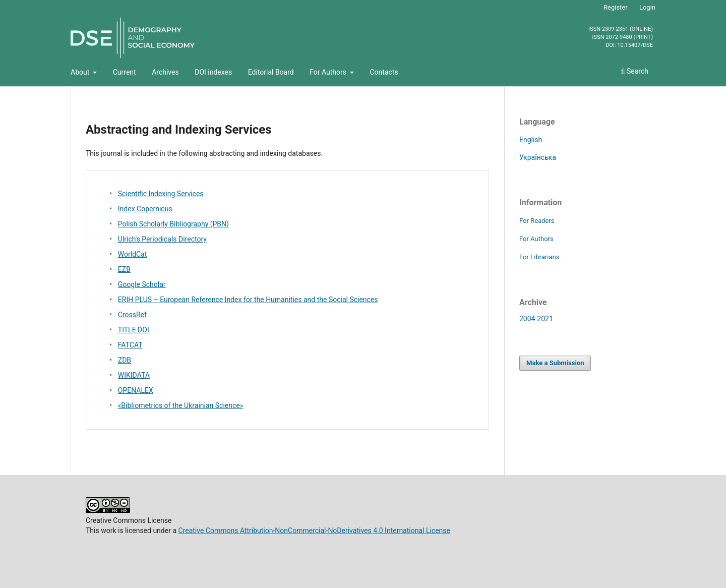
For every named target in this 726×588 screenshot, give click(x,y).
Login (647, 7)
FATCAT (130, 345)
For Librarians (539, 257)
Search (635, 71)
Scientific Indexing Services (161, 194)
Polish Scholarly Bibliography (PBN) (173, 224)
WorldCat (133, 254)
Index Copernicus (145, 209)
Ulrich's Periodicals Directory (162, 239)
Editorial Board (271, 72)
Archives (165, 72)
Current (125, 72)
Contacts (384, 72)
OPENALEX (136, 390)
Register (616, 7)
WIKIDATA (134, 375)
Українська (538, 157)
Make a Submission (555, 363)
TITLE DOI (134, 330)
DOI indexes (213, 72)
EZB (124, 269)
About (81, 72)
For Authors (329, 72)
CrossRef (132, 315)
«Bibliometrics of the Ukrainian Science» (180, 405)
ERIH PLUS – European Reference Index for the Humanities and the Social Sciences (248, 300)
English (531, 140)
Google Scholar (142, 284)
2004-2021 (536, 319)
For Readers (537, 221)
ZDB (125, 360)
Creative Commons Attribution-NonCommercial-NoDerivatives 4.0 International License (314, 531)
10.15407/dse (635, 45)
